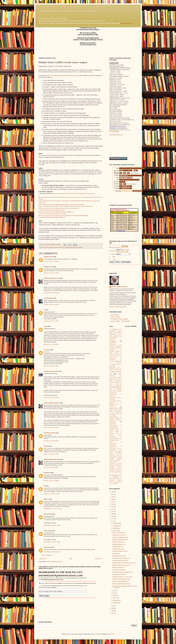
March (115, 598)
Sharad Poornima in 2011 (120, 537)
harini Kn (47, 473)
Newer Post (43, 559)
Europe (112, 355)
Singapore (113, 457)
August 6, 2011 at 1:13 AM (51, 366)
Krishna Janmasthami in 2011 (122, 565)
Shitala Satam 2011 (118, 568)
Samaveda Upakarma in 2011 (121, 558)
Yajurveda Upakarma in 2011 (121, 579)
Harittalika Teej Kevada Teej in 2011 (124, 563)
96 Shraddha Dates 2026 (115, 331)
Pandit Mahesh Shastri (51, 278)
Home (71, 559)
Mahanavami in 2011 (119, 542)
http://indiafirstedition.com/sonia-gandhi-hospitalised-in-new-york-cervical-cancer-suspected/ (62, 204)
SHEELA (46, 499)
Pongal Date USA (115, 438)
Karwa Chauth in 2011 (119, 535)
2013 (112, 516)
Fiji (116, 356)
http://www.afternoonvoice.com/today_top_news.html (53, 214)
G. (44, 310)
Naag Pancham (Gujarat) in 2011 (122, 572)
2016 (112, 509)
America (117, 336)
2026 (112, 492)
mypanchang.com (127, 23)
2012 (112, 519)
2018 (112, 504)
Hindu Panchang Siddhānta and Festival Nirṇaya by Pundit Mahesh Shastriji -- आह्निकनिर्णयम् (68, 11)
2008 (112, 611)
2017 (112, 507)
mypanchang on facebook (119, 319)
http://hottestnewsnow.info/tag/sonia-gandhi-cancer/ (52, 210)
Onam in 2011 (116, 554)
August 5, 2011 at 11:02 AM (51, 304)
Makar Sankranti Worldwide (115, 393)
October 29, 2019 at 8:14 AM (52, 552)
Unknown (47, 547)
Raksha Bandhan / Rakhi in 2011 (122, 577)
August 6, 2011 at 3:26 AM (51, 398)
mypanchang (115, 315)
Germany (112, 360)
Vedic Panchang (115, 479)
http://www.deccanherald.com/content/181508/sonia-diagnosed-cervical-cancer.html (74, 194)
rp (44, 486)
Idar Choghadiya (115, 381)
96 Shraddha (114, 329)
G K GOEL (47, 350)
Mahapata (118, 386)
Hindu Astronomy (115, 370)
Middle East (114, 404)
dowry (46, 446)
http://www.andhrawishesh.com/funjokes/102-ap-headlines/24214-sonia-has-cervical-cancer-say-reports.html (66, 206)
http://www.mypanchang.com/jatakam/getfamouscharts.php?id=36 (63, 76)
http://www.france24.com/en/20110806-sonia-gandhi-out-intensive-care (57, 212)
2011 (112, 521)
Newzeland (113, 417)
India (117, 384)
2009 (112, 608)
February (116, 600)
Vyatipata (117, 482)
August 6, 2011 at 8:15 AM (51, 428)
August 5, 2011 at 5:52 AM (51, 273)
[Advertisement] (116, 146)
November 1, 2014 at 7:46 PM (52, 525)
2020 (112, 499)
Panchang (113, 422)
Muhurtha (113, 406)
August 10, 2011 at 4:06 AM (51, 481)
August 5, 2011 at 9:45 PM (51, 344)
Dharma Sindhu (115, 351)
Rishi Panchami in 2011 (119, 556)
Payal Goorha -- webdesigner (120, 321)
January (115, 603)
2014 (112, 514)
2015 (112, 511)
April (114, 595)
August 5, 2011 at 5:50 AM (51, 261)
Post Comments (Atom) (55, 562)
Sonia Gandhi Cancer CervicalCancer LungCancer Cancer (63, 247)
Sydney (118, 465)
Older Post (98, 559)
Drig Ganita (114, 353)
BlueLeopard (48, 298)
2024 (112, 494)
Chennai (119, 346)
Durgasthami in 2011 (119, 544)
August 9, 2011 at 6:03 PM (51, 467)
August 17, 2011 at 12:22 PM (52, 494)
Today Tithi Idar (116, 472)
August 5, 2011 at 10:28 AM (51, 293)
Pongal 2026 (114, 433)
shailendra (48, 514)
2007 (112, 613)
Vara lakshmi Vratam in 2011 (122, 584)
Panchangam (114, 427)
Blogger (111, 634)
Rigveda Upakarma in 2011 (121, 581)
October (115, 528)
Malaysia (112, 403)
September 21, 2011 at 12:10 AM (53, 509)
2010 (112, 606)
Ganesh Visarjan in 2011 (120, 551)
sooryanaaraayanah (51, 371)
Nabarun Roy (48, 257)
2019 (112, 502)
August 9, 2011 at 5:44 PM (51, 454)
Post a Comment (47, 555)
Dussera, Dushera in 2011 (120, 540)
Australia (113, 341)
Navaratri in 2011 (118, 547)
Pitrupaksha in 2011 (118, 549)
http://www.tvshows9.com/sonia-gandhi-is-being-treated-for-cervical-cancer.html (59, 208)
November (116, 526)
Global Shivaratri (115, 361)
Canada (112, 346)
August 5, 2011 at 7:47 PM (51, 321)
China (113, 348)
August (115, 531)
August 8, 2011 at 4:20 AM (51, 441)
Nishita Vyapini (114, 420)
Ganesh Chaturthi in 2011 (120, 561)
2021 (112, 497)
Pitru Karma (114, 432)
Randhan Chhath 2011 (119, 570)
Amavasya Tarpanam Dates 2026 (115, 334)
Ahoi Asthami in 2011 (119, 533)
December (116, 523)
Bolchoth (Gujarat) (119, 575)
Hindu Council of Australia (115, 376)
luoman (97, 634)
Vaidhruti (115, 477)
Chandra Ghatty (49, 433)
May (114, 593)
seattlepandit (115, 317)
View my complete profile (118, 307)
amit (45, 326)
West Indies (113, 484)
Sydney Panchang (115, 470)
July (114, 591)
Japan (111, 386)
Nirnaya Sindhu (115, 418)
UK (115, 474)
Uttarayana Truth (115, 475)
